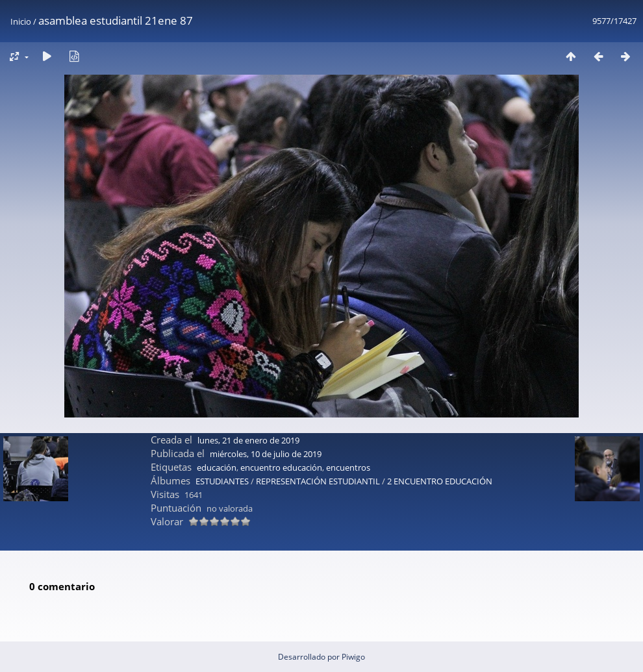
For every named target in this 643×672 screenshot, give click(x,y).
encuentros (348, 467)
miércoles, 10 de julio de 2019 (266, 454)
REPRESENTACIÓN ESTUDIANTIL (318, 481)
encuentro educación (281, 467)
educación (217, 467)
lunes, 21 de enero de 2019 (248, 440)
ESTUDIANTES (222, 481)
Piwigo (353, 657)
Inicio (21, 21)
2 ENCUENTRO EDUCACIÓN (440, 481)
